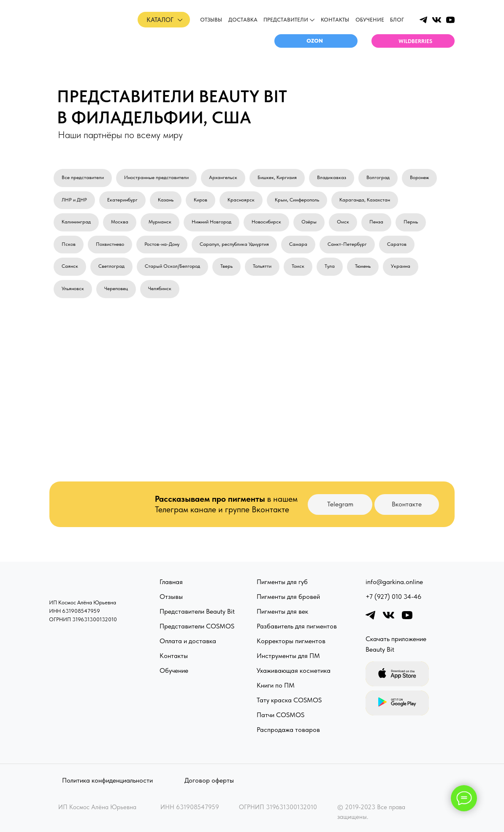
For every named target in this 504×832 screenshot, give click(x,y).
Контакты (335, 20)
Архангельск (223, 177)
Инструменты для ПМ (288, 656)
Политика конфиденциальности (107, 780)
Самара (298, 244)
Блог (397, 20)
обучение (370, 20)
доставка (243, 20)
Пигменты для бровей (288, 597)
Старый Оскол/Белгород (172, 266)
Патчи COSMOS (280, 715)
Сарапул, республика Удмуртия (234, 244)
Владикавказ (332, 177)
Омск (343, 222)
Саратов (397, 244)
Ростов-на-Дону (162, 244)
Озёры (309, 222)
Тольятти (262, 266)
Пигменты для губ (282, 582)
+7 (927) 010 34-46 (393, 597)
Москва (120, 222)
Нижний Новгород (211, 222)
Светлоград (111, 266)
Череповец (116, 288)
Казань (166, 200)
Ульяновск (73, 288)
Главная (171, 582)
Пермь (411, 222)
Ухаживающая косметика (294, 670)
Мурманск (160, 222)
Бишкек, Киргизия (277, 177)
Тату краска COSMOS (289, 700)
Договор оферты (209, 780)
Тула (330, 266)
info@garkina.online (394, 582)
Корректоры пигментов (291, 641)
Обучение (174, 670)
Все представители (83, 177)
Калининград (76, 222)
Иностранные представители (156, 177)
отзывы (211, 20)
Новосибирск (266, 222)
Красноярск (241, 200)
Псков (69, 244)
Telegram (340, 504)
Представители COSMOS (197, 626)
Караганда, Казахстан (365, 200)
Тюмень (363, 266)
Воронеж (419, 177)
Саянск (70, 266)
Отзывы (171, 597)
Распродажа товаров (288, 730)
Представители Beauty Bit (197, 611)
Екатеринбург (122, 200)
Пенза (376, 222)
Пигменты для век (282, 611)
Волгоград (378, 177)
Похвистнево (110, 244)
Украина (401, 266)
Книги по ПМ (276, 685)
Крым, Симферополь (297, 200)
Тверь (226, 266)
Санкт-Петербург (347, 244)
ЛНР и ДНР (74, 200)
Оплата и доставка (188, 641)
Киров (201, 200)
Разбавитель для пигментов (297, 626)
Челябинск (160, 288)
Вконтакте (407, 504)
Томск (298, 266)
